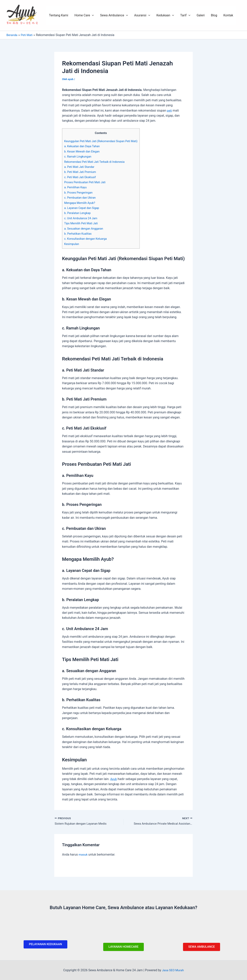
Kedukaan (165, 15)
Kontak (228, 15)
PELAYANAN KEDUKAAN (45, 944)
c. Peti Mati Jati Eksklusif (81, 177)
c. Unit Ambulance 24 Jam (81, 218)
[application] (92, 15)
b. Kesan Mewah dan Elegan (83, 151)
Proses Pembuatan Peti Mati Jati (86, 182)
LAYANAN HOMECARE (124, 946)
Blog (214, 15)
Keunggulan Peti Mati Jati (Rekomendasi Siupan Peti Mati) (103, 141)
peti (170, 111)
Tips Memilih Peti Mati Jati (82, 223)
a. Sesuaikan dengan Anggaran (84, 229)
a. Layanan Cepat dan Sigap (82, 208)
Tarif (185, 15)
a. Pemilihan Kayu (76, 187)
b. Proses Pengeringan (79, 193)
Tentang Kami (59, 15)
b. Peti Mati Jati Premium (81, 172)
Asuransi (142, 15)
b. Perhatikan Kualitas (79, 234)
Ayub (114, 779)
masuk (83, 855)
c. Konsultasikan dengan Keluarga (86, 239)
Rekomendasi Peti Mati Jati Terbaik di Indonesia (96, 162)
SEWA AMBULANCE (202, 946)
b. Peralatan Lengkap (78, 213)
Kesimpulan (72, 244)
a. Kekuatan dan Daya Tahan (83, 146)
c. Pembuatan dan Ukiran (81, 198)
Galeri (201, 15)
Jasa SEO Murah (173, 970)
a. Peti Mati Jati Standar (80, 167)
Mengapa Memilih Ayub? (80, 203)
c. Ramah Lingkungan (78, 157)
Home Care (84, 15)
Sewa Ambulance (114, 15)
